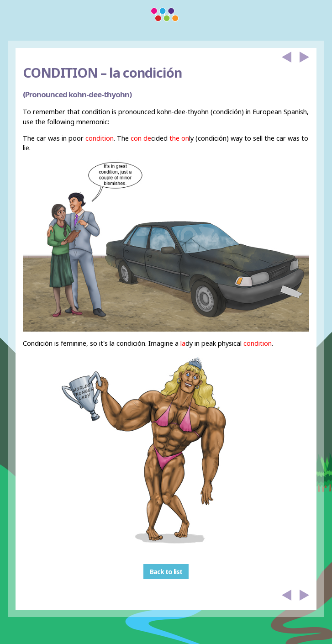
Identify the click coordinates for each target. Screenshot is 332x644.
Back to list (166, 572)
